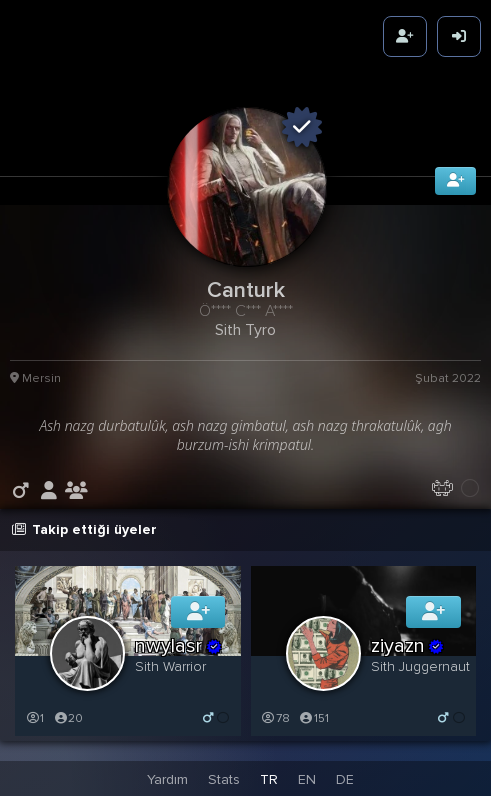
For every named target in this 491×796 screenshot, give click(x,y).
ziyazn (408, 645)
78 (275, 717)
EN (307, 778)
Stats (224, 778)
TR (269, 778)
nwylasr (179, 645)
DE (345, 778)
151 (314, 717)
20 (68, 717)
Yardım (167, 778)
